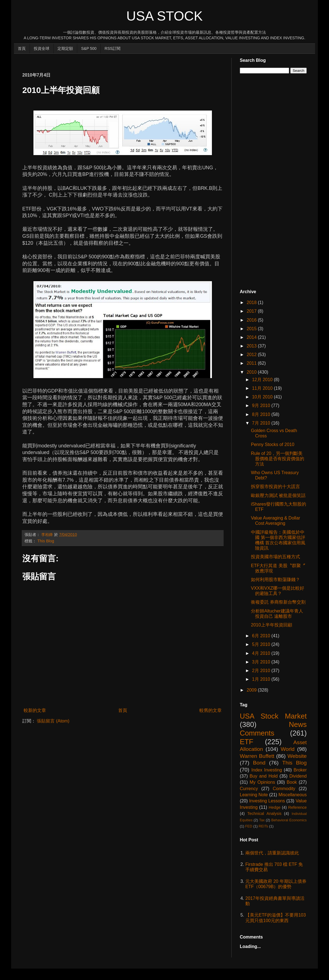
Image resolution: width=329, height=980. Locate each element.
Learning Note (254, 795)
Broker (300, 770)
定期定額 (65, 48)
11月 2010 (263, 388)
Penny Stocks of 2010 (273, 444)
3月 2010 (262, 662)
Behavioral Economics (289, 820)
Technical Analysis (264, 814)
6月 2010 (262, 636)
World (288, 749)
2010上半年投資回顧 (272, 625)
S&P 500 (89, 48)
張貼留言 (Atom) (53, 721)
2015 (252, 329)
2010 (252, 372)
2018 (252, 302)
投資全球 (42, 48)
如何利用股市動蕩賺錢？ (275, 580)
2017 (252, 311)
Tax (262, 820)
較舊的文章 (211, 710)
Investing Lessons (267, 801)
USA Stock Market (273, 716)
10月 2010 (263, 397)
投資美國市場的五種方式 (275, 557)
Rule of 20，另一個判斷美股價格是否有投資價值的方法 (278, 459)
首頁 (22, 48)
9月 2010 (262, 406)
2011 (252, 363)
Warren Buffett (257, 756)
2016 (252, 320)
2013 (252, 346)
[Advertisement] (124, 60)
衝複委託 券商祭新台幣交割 (278, 602)
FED (249, 826)
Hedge (275, 807)
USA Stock (164, 16)
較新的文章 (35, 710)
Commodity (284, 789)
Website (297, 756)
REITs (263, 826)
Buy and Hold (264, 776)
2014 (252, 337)
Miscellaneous (293, 795)
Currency (249, 789)
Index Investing (267, 770)
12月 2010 (263, 380)
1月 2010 (262, 679)
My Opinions (262, 782)
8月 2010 (262, 414)
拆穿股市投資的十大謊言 (275, 487)
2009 (252, 690)
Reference (297, 807)
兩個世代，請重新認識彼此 (272, 853)
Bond (259, 763)
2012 (252, 355)
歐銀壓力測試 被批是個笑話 (278, 495)
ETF (246, 742)
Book (292, 782)
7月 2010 (262, 423)
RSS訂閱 (113, 48)
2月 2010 (262, 671)
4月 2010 (262, 653)
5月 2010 (262, 644)
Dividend (298, 776)
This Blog (46, 541)
